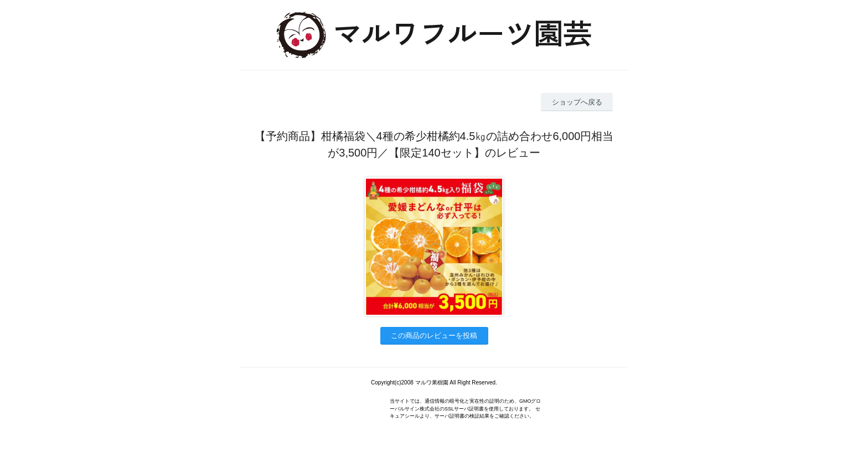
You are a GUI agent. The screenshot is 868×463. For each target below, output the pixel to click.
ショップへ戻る (577, 102)
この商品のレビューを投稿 (434, 335)
